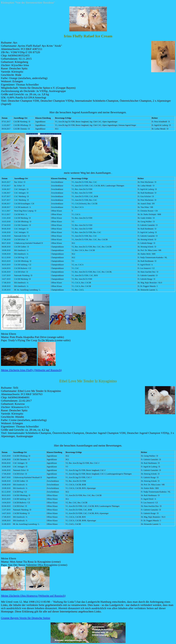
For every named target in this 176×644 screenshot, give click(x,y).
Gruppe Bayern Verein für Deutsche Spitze (26, 618)
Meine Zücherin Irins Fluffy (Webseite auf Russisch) (31, 370)
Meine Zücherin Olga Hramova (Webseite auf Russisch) (33, 596)
